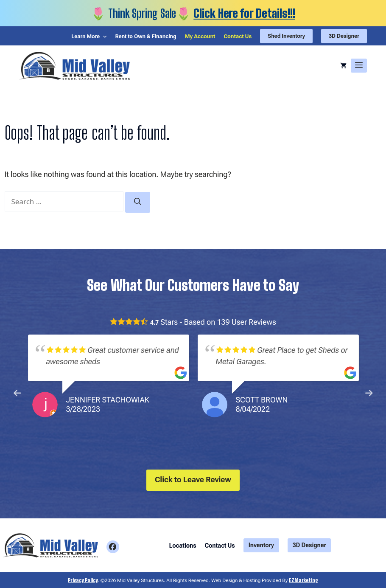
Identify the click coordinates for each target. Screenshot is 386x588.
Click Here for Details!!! (244, 13)
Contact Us (236, 37)
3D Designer (344, 36)
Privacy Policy (83, 580)
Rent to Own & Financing (144, 37)
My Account (199, 37)
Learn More (83, 37)
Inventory (261, 545)
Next (369, 394)
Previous (17, 394)
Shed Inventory (285, 36)
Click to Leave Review (193, 480)
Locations (183, 546)
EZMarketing (303, 580)
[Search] (138, 203)
